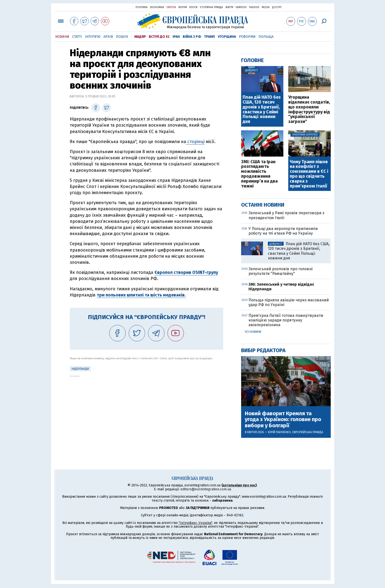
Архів (108, 37)
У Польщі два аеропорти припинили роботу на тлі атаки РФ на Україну (283, 231)
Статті (77, 37)
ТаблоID (254, 7)
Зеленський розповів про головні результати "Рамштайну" (281, 271)
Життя (229, 7)
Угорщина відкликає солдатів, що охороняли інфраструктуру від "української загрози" (309, 110)
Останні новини (263, 205)
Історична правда (211, 7)
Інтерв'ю (93, 37)
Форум (183, 7)
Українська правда (117, 7)
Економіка (157, 7)
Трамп (209, 37)
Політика (142, 7)
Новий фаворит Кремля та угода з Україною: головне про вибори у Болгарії (283, 420)
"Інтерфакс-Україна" (195, 523)
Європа (171, 7)
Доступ (277, 7)
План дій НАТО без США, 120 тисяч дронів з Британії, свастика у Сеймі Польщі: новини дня (262, 110)
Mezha (266, 7)
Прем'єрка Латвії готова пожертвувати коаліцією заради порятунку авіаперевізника (286, 320)
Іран (176, 37)
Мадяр (140, 37)
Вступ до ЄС (159, 37)
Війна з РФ (192, 37)
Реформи (247, 37)
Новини (62, 37)
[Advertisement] (146, 412)
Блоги (193, 7)
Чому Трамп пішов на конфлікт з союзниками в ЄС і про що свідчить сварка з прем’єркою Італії (309, 174)
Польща (266, 37)
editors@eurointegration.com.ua (206, 489)
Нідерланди (80, 369)
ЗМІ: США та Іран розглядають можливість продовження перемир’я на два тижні (259, 174)
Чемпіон (241, 7)
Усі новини (253, 332)
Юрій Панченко (279, 432)
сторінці (195, 142)
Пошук (122, 37)
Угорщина (227, 37)
